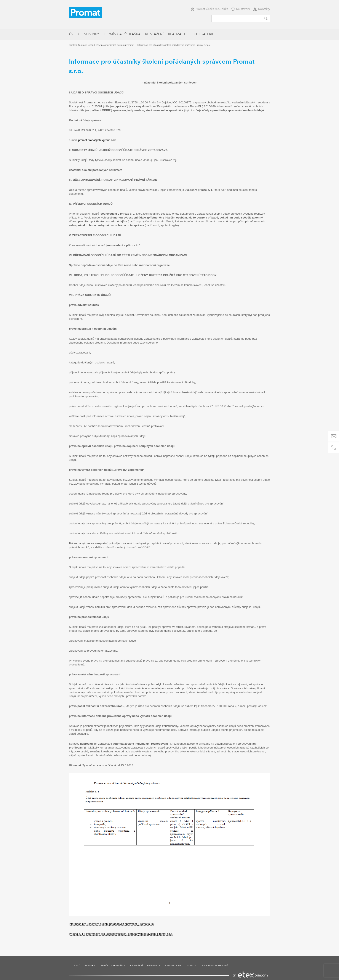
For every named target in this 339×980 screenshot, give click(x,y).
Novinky (91, 34)
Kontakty (261, 9)
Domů (76, 966)
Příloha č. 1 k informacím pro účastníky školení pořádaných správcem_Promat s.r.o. (121, 934)
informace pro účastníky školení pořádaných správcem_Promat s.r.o (111, 924)
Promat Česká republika (209, 9)
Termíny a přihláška (122, 34)
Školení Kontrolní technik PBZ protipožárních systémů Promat (102, 45)
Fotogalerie (202, 34)
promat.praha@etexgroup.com (97, 140)
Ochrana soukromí (215, 966)
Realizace (177, 34)
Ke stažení (240, 9)
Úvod (74, 34)
